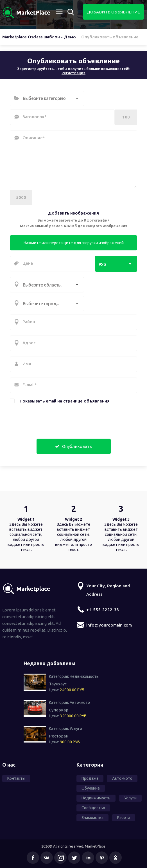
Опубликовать (74, 446)
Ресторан (59, 736)
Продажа (90, 778)
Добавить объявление (113, 12)
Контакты (16, 778)
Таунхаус (58, 684)
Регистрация (73, 73)
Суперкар (59, 710)
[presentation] (44, 420)
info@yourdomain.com (109, 625)
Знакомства (92, 818)
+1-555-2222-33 (103, 610)
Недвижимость (84, 676)
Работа (124, 818)
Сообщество (93, 808)
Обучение (91, 788)
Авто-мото (80, 702)
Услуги (76, 729)
